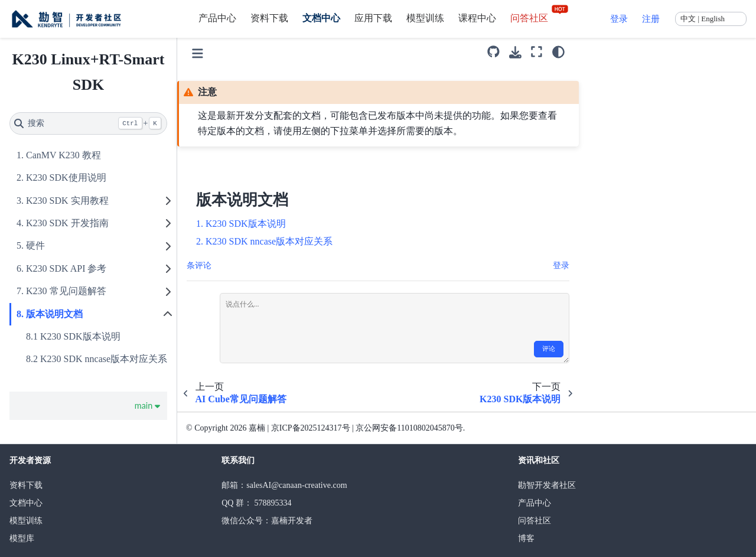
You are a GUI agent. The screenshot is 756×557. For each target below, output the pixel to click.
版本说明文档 (54, 314)
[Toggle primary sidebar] (198, 52)
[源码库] (493, 52)
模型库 (22, 538)
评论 (549, 349)
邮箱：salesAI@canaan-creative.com (284, 485)
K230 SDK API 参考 (66, 268)
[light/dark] (558, 52)
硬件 (35, 245)
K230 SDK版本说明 (80, 336)
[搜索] (88, 123)
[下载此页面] (515, 52)
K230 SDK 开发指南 (67, 223)
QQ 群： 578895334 (256, 503)
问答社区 (540, 18)
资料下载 (269, 18)
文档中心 (321, 18)
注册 (651, 19)
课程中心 (477, 18)
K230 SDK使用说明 (66, 177)
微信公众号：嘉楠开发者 (267, 521)
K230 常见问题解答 (66, 291)
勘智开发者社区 (547, 485)
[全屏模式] (537, 52)
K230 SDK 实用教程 (67, 201)
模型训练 (425, 18)
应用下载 (373, 18)
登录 (619, 19)
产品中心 (217, 18)
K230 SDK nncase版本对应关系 (104, 359)
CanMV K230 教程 (63, 155)
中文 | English (703, 19)
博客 (526, 538)
